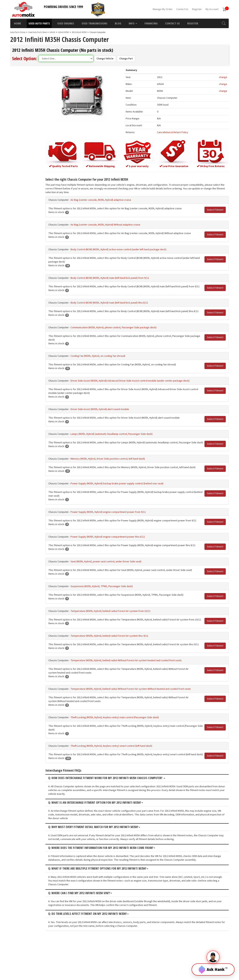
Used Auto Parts (39, 23)
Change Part (126, 59)
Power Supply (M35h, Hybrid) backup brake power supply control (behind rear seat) (128, 497)
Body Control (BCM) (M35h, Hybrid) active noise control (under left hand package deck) (129, 249)
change (223, 78)
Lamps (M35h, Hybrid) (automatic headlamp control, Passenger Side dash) (122, 440)
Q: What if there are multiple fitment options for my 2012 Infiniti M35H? (109, 901)
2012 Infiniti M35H (79, 32)
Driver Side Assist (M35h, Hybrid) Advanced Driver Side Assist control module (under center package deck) (141, 387)
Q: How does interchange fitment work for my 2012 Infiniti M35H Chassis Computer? (117, 811)
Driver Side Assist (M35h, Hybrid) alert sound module (111, 416)
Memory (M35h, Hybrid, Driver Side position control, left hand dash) (119, 469)
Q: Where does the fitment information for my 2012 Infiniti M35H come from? (112, 880)
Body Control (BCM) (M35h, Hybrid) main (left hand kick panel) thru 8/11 (120, 306)
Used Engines (66, 23)
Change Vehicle (105, 59)
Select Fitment (215, 209)
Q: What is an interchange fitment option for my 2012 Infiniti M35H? (106, 835)
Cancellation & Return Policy (177, 133)
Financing (151, 23)
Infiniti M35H (64, 32)
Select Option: (24, 58)
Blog (118, 23)
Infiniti (52, 32)
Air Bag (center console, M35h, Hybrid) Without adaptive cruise (116, 224)
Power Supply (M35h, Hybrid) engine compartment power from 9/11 (119, 526)
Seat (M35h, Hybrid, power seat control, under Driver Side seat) (117, 583)
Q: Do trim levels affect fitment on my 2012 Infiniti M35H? (99, 946)
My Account (212, 9)
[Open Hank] (213, 967)
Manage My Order (163, 9)
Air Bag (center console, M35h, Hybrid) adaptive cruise (112, 199)
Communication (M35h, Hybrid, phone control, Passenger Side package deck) (124, 334)
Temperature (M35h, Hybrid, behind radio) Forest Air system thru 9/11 (120, 661)
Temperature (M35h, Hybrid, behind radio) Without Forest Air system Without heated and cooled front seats (142, 718)
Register (197, 9)
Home (18, 23)
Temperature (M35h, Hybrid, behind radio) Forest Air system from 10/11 (121, 632)
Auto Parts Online (18, 32)
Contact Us (182, 9)
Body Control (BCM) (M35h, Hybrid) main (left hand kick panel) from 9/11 (121, 277)
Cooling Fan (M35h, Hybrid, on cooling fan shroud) (109, 362)
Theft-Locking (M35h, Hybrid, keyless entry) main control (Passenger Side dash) (126, 746)
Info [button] (133, 23)
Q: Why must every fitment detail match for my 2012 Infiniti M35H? (105, 860)
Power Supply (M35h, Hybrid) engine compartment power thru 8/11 (119, 554)
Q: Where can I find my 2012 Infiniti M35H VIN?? (91, 926)
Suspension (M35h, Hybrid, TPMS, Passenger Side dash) (112, 608)
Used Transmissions (94, 23)
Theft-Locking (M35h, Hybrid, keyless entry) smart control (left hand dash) (122, 775)
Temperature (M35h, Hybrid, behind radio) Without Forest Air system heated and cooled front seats (137, 689)
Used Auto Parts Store (37, 32)
